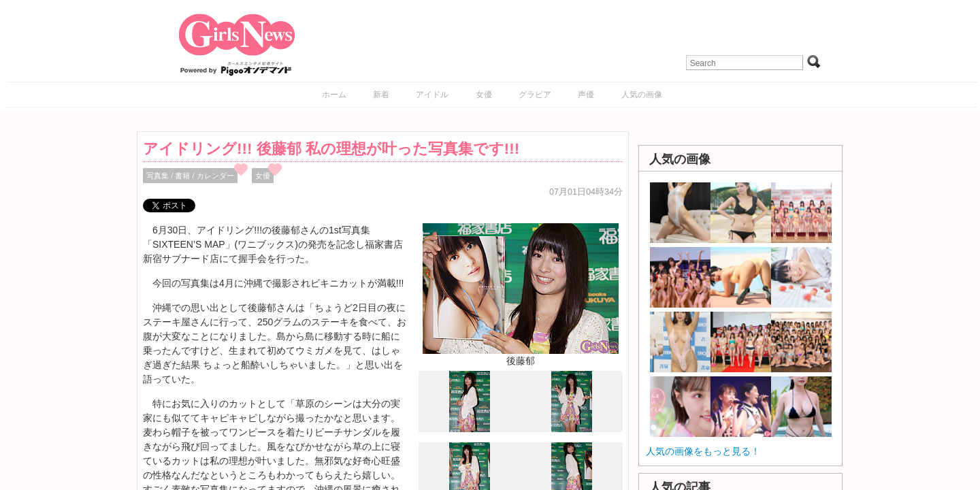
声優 (586, 95)
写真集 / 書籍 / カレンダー (190, 176)
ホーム (334, 95)
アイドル (432, 95)
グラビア (535, 95)
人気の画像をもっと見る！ (703, 451)
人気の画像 (642, 95)
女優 (484, 95)
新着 (381, 95)
